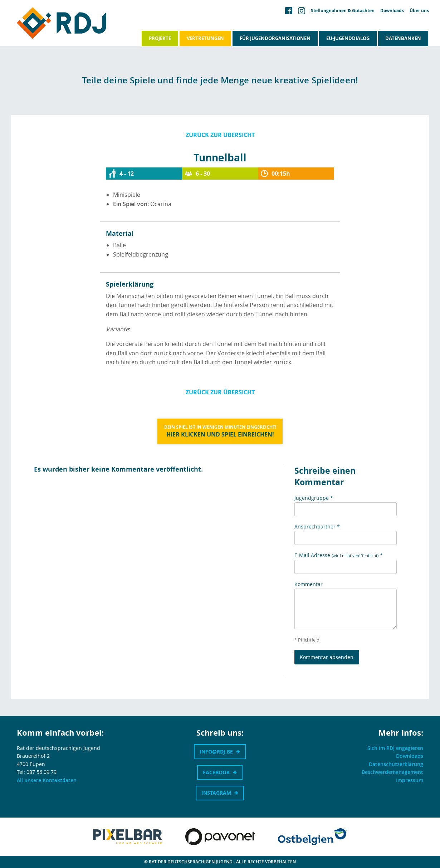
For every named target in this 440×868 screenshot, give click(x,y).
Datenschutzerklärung (396, 764)
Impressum (410, 780)
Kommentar (309, 584)
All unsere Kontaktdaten (47, 780)
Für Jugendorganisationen (275, 38)
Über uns (419, 11)
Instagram (216, 793)
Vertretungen (205, 38)
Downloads (392, 11)
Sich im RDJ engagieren (395, 748)
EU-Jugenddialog (348, 38)
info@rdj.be (216, 752)
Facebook (216, 772)
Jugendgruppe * (314, 498)
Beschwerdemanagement (392, 772)
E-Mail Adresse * (339, 555)
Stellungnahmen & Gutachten (343, 11)
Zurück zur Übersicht (220, 135)
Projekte (160, 38)
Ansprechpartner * (317, 526)
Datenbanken (403, 38)
